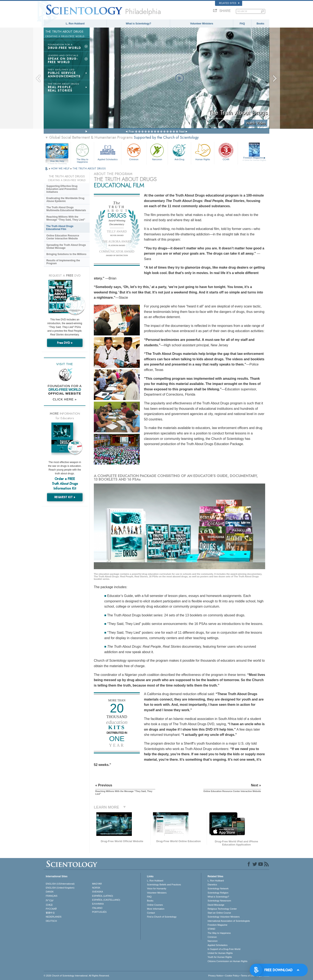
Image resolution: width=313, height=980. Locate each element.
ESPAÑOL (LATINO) (103, 896)
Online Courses (155, 905)
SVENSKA (98, 892)
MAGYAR (97, 884)
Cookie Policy (232, 976)
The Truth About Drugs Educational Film (60, 228)
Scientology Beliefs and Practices (164, 885)
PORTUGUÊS (99, 912)
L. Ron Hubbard (75, 24)
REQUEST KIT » (65, 497)
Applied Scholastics (108, 152)
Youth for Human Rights (220, 957)
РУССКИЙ (51, 909)
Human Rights (203, 152)
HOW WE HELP (61, 168)
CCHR (226, 152)
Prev (131, 131)
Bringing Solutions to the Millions (66, 254)
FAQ (242, 24)
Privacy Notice (215, 976)
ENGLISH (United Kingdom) (60, 888)
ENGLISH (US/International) (60, 884)
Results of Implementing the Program (63, 262)
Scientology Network (218, 889)
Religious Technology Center (222, 909)
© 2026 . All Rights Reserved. (77, 976)
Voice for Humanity (156, 889)
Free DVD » (65, 343)
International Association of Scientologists (229, 921)
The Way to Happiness (82, 153)
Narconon (157, 152)
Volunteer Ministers (202, 24)
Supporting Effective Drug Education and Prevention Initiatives (62, 189)
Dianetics (212, 885)
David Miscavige (216, 905)
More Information (156, 909)
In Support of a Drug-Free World (224, 949)
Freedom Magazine (254, 159)
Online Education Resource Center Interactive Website (63, 237)
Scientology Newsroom (219, 901)
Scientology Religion (218, 893)
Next (182, 131)
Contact (151, 913)
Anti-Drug (179, 152)
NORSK (96, 888)
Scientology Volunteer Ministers (223, 917)
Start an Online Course (219, 913)
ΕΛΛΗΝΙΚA (98, 904)
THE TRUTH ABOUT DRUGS (89, 168)
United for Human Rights (220, 953)
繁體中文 (50, 913)
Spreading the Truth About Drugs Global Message (66, 246)
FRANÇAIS (52, 896)
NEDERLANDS (54, 917)
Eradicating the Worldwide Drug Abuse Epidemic (65, 200)
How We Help (57, 161)
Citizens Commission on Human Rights (227, 961)
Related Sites (229, 3)
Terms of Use (248, 976)
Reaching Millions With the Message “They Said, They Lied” (66, 218)
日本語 (49, 905)
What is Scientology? (138, 24)
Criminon (134, 152)
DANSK (50, 892)
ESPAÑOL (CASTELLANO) (106, 900)
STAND (211, 929)
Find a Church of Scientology (162, 917)
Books (260, 24)
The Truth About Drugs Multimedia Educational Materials (66, 209)
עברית (50, 900)
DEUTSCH (51, 921)
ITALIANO (97, 908)
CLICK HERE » (65, 399)
